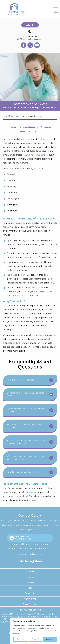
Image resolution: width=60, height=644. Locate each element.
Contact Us (30, 599)
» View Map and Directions (30, 554)
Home (30, 566)
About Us (30, 572)
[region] (35, 631)
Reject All (35, 639)
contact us (31, 492)
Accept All (50, 639)
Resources (30, 593)
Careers (30, 582)
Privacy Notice (30, 604)
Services (30, 577)
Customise (21, 639)
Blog (30, 588)
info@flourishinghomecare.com (30, 39)
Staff (30, 25)
